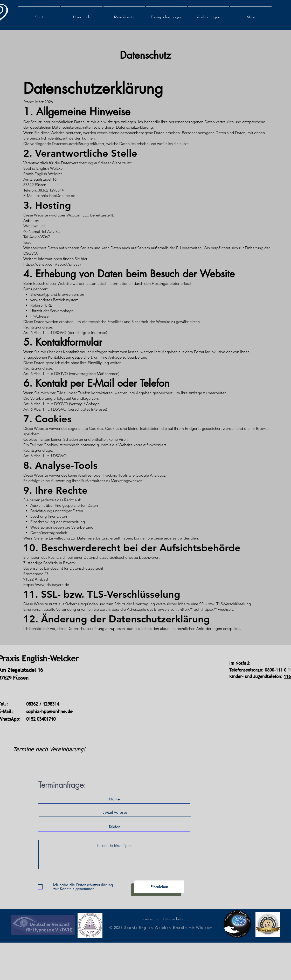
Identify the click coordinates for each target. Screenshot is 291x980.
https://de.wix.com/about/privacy (52, 264)
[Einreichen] (159, 887)
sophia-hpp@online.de (49, 711)
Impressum (149, 919)
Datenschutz (173, 919)
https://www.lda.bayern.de (46, 585)
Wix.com (204, 928)
